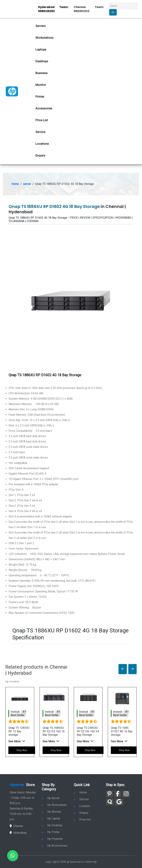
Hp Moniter (51, 812)
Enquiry (40, 155)
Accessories (44, 108)
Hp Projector (52, 839)
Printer (40, 97)
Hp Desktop (52, 825)
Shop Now (22, 750)
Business (42, 73)
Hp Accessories (55, 846)
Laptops (41, 49)
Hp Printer (51, 832)
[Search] (123, 6)
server (27, 184)
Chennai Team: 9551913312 (89, 9)
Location (82, 806)
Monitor (41, 85)
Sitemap (91, 862)
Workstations (44, 38)
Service (40, 132)
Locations (42, 144)
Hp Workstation (54, 805)
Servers (41, 26)
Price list (82, 820)
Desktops (42, 61)
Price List (42, 120)
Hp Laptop (51, 818)
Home (15, 184)
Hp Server (51, 798)
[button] (123, 669)
